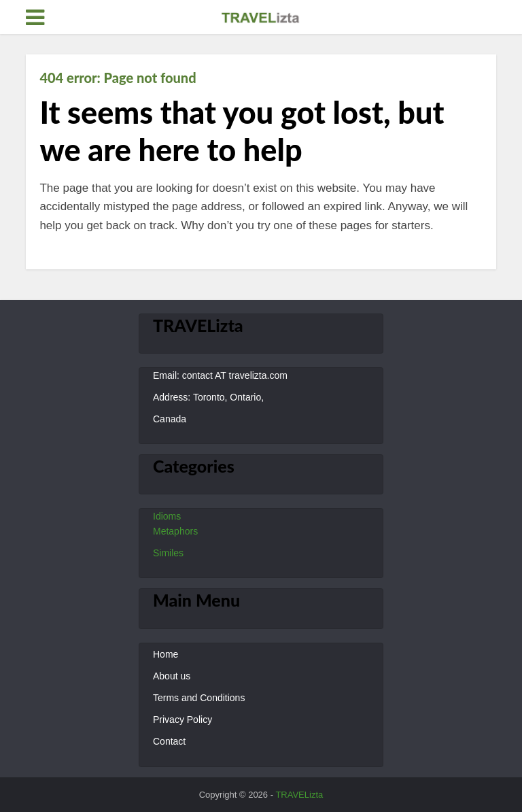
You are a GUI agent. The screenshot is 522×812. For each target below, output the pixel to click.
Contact (169, 741)
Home (166, 654)
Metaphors (175, 531)
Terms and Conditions (199, 698)
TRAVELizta (299, 795)
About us (172, 676)
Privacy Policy (182, 720)
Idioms (167, 516)
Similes (168, 553)
